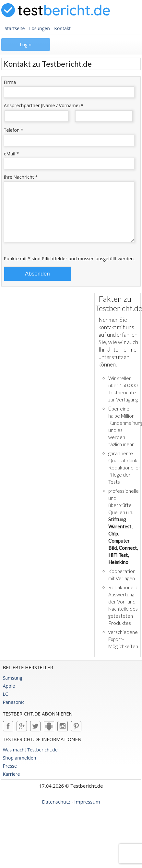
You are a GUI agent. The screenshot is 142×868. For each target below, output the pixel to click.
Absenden (37, 283)
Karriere (12, 784)
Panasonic (14, 712)
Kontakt (62, 28)
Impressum (87, 811)
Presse (10, 776)
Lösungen (40, 28)
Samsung (13, 688)
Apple (9, 696)
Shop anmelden (20, 767)
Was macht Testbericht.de (30, 759)
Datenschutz (56, 811)
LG (6, 704)
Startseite (15, 28)
